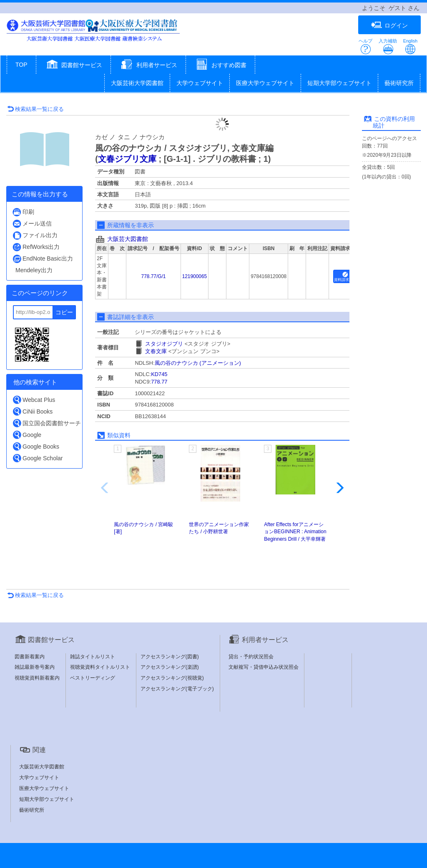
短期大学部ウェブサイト (339, 83)
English (410, 46)
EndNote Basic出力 (43, 259)
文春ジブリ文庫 (127, 159)
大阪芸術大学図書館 (137, 83)
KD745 (159, 374)
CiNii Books (32, 411)
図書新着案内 (30, 657)
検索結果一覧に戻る (35, 109)
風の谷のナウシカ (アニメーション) (198, 363)
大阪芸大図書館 (128, 239)
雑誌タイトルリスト (93, 657)
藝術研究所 (399, 83)
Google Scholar (38, 458)
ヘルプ (365, 46)
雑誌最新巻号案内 (35, 667)
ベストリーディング (93, 678)
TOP (21, 65)
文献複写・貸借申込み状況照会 (264, 667)
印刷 (23, 212)
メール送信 (32, 224)
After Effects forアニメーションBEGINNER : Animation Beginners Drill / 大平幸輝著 (295, 532)
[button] (74, 65)
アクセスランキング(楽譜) (170, 667)
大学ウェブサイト (200, 83)
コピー (64, 312)
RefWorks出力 (36, 247)
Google (27, 435)
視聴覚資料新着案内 (37, 678)
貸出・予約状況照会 (251, 657)
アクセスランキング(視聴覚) (172, 678)
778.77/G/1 (154, 276)
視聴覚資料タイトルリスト (100, 667)
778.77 (159, 382)
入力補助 (388, 46)
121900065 (195, 276)
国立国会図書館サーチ (46, 423)
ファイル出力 (35, 235)
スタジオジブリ (164, 344)
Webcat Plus (34, 400)
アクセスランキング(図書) (170, 657)
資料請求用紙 (345, 277)
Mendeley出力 (34, 270)
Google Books (36, 446)
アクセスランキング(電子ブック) (177, 689)
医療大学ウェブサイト (265, 83)
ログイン (389, 25)
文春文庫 (156, 351)
